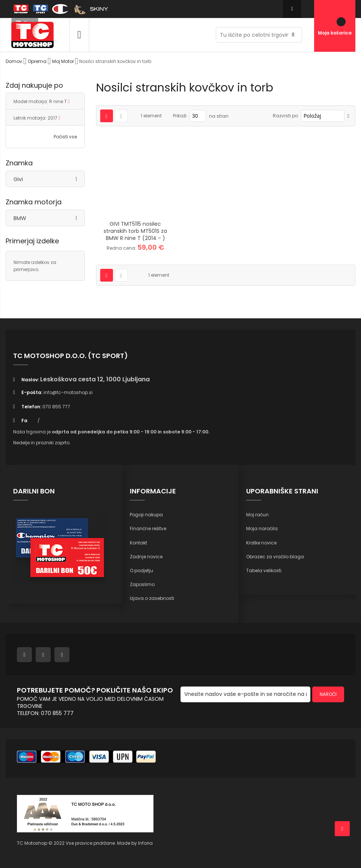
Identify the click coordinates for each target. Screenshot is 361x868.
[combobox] (259, 35)
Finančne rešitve (148, 528)
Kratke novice (261, 543)
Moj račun (257, 515)
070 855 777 (56, 407)
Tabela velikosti (264, 570)
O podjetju (141, 570)
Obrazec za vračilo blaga (275, 557)
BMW (49, 218)
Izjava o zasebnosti (152, 598)
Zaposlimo (142, 584)
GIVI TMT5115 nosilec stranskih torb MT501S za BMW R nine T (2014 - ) (135, 231)
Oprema (38, 61)
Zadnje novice (146, 557)
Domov (14, 61)
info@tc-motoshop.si (68, 392)
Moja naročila (262, 528)
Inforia (145, 843)
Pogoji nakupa (146, 515)
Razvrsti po (285, 116)
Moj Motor (64, 61)
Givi (49, 179)
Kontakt (138, 543)
